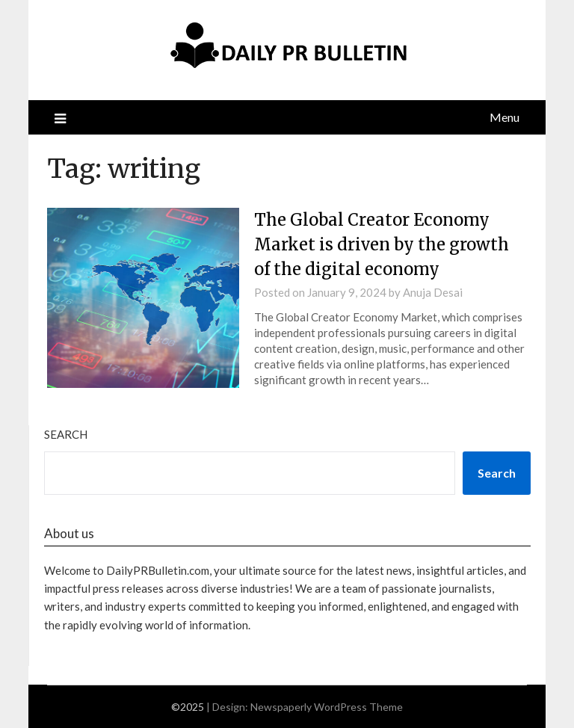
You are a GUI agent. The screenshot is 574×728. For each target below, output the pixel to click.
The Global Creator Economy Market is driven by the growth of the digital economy (382, 244)
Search (66, 434)
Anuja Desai (433, 292)
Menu (504, 117)
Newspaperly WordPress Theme (327, 707)
